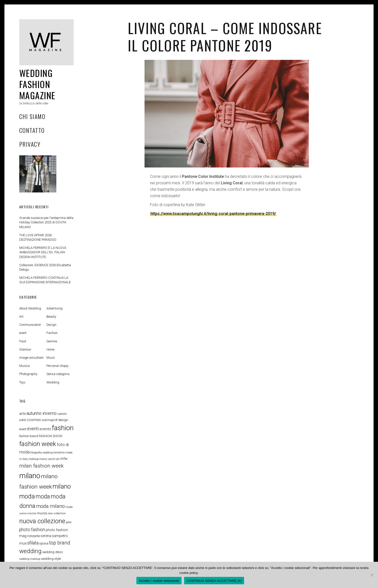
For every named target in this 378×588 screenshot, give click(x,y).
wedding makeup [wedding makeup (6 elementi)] (30, 559)
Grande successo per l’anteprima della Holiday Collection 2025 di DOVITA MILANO (46, 222)
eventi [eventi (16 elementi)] (33, 429)
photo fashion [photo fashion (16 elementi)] (32, 530)
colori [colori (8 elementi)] (23, 420)
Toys (22, 382)
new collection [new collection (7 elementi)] (57, 513)
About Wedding (30, 308)
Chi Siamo (32, 116)
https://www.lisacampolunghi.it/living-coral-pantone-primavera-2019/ (213, 214)
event (23, 333)
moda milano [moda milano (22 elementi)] (50, 506)
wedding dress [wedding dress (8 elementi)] (53, 552)
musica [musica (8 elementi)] (42, 513)
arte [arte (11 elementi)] (22, 414)
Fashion (52, 333)
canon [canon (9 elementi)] (62, 414)
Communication (30, 325)
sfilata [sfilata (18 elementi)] (33, 543)
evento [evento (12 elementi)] (45, 429)
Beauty (51, 317)
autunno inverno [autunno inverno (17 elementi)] (42, 413)
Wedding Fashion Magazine (37, 84)
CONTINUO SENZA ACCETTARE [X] (214, 581)
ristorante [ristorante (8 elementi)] (33, 536)
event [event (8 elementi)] (23, 429)
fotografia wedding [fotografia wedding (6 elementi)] (42, 453)
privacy (30, 144)
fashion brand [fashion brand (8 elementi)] (29, 436)
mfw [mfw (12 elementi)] (64, 459)
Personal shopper (59, 366)
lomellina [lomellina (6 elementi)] (59, 453)
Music (51, 358)
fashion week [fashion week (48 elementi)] (38, 444)
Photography (28, 374)
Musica (24, 366)
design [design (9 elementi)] (63, 420)
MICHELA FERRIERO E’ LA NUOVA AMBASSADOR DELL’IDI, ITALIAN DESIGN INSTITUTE (43, 252)
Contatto (32, 130)
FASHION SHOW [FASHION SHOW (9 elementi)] (51, 436)
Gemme (52, 341)
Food (23, 341)
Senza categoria (58, 374)
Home (50, 349)
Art (21, 317)
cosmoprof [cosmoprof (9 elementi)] (50, 420)
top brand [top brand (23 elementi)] (60, 543)
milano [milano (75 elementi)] (30, 476)
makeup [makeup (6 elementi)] (33, 459)
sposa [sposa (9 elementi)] (44, 543)
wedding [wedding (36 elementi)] (30, 551)
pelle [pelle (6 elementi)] (69, 522)
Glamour (25, 349)
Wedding (53, 382)
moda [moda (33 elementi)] (43, 497)
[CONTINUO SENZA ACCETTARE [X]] (372, 575)
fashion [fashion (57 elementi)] (63, 428)
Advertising (54, 308)
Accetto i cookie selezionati (159, 581)
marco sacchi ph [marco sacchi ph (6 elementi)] (49, 459)
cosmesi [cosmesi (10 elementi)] (34, 420)
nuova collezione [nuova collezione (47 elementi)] (42, 521)
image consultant (31, 358)
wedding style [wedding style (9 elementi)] (51, 559)
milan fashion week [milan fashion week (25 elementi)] (41, 466)
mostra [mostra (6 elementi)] (32, 513)
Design (51, 325)
